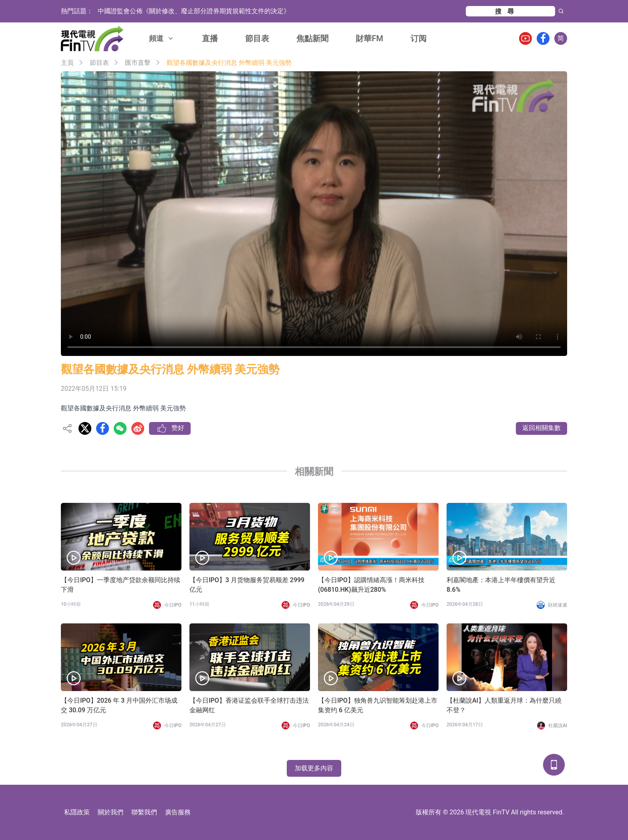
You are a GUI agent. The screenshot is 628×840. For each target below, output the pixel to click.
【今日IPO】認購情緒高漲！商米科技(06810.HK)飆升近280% (371, 585)
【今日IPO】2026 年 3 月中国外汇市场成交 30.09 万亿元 (119, 705)
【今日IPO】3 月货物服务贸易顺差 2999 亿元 (247, 585)
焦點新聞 (312, 38)
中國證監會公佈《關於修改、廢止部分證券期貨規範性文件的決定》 (194, 11)
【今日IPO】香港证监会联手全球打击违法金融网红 (249, 705)
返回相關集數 (541, 428)
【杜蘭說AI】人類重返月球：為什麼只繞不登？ (504, 705)
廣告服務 (178, 812)
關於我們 (111, 812)
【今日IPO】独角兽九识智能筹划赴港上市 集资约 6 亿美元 (378, 705)
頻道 (162, 38)
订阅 (419, 38)
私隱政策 (77, 812)
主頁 (67, 63)
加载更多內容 (314, 768)
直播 (210, 38)
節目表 (257, 38)
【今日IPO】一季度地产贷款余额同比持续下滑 (121, 585)
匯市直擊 (138, 63)
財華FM (369, 38)
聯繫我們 (144, 812)
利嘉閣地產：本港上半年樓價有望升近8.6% (501, 585)
